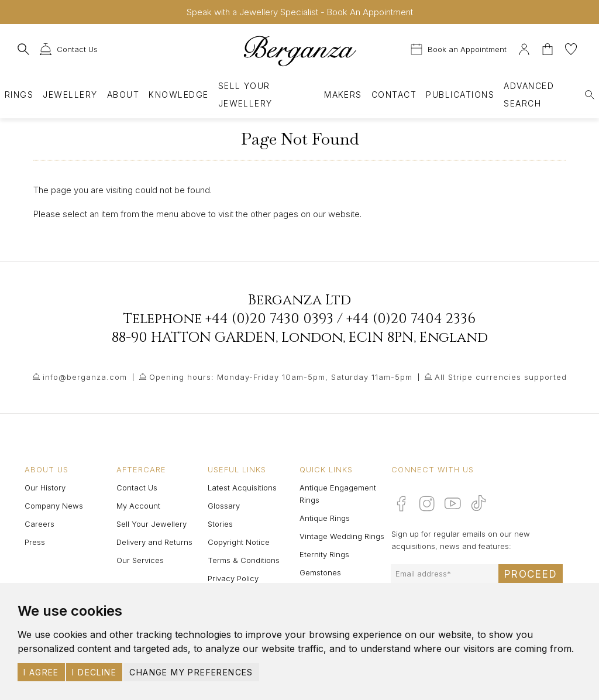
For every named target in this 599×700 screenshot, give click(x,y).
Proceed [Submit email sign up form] (531, 574)
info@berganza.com (85, 377)
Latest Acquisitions (242, 488)
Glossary (224, 506)
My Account (138, 506)
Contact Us (137, 488)
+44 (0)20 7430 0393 (269, 319)
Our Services (140, 560)
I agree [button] (41, 672)
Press (35, 542)
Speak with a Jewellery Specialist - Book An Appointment (300, 12)
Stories (220, 524)
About (123, 95)
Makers (343, 95)
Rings (19, 95)
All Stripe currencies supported (501, 377)
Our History (45, 488)
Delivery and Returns (154, 542)
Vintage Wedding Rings (342, 536)
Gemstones (320, 572)
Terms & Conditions (244, 560)
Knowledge (178, 95)
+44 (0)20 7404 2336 (411, 319)
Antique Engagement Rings (338, 494)
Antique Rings (325, 518)
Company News (54, 506)
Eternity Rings (324, 554)
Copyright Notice (239, 542)
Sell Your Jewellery (245, 95)
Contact (394, 95)
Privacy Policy (233, 578)
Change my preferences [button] (191, 672)
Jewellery (70, 95)
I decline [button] (94, 672)
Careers (39, 524)
